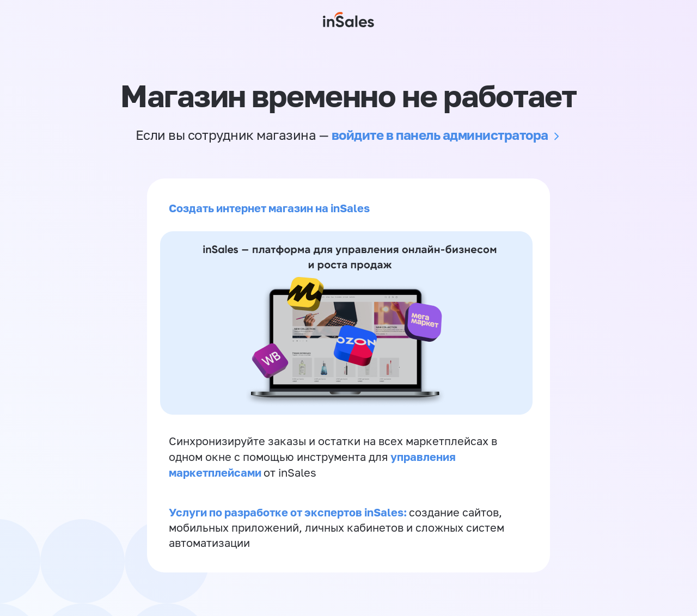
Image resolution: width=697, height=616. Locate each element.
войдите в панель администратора (440, 135)
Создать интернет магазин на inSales (269, 208)
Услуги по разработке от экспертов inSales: (289, 512)
